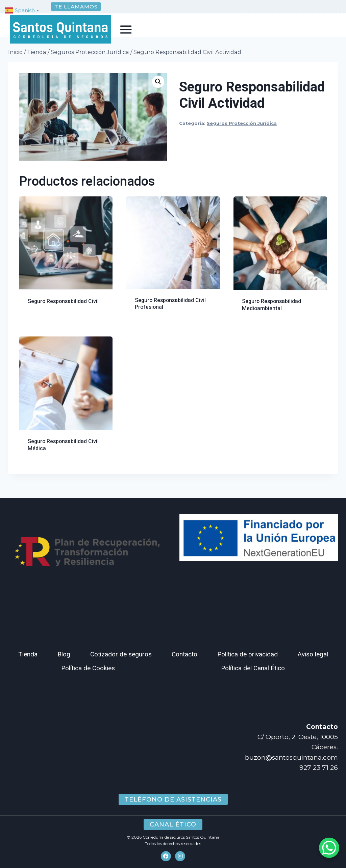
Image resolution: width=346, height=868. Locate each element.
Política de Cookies (88, 668)
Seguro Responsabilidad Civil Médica (63, 453)
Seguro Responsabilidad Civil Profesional (170, 312)
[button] (158, 90)
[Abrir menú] (126, 29)
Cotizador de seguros (121, 654)
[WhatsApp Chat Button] (329, 848)
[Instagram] (180, 856)
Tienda (28, 654)
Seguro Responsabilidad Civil (63, 309)
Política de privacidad (248, 654)
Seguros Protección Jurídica (242, 131)
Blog (64, 654)
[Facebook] (166, 856)
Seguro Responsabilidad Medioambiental (271, 313)
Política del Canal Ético (253, 668)
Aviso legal (313, 654)
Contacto (184, 654)
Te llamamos (76, 7)
